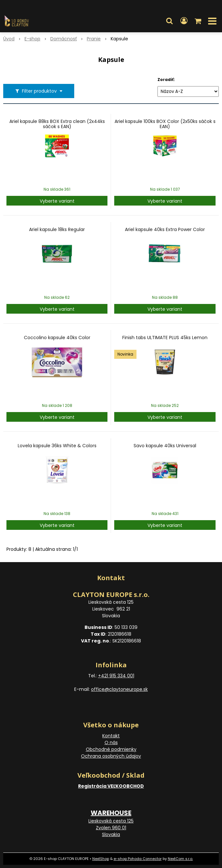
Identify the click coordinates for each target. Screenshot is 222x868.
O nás (111, 742)
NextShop (101, 859)
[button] (169, 21)
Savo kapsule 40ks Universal (165, 446)
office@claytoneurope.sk (119, 689)
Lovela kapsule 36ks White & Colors (57, 446)
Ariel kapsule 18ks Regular (57, 229)
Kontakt (111, 736)
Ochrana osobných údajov (111, 756)
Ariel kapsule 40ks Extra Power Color (165, 229)
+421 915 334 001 (116, 676)
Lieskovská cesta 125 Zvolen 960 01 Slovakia (111, 828)
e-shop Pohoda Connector (138, 859)
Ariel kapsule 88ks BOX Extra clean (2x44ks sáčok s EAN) (57, 124)
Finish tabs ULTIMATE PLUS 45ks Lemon (165, 338)
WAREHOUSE (111, 813)
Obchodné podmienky (111, 749)
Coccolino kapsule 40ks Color (57, 338)
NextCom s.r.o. (180, 859)
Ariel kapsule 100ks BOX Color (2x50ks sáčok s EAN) (165, 124)
